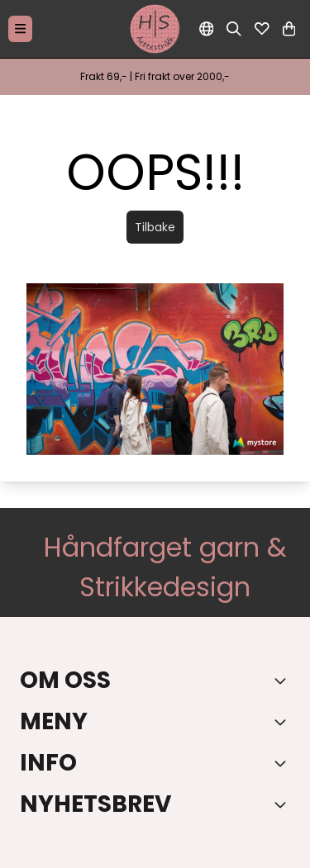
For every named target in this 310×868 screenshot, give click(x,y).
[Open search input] (234, 29)
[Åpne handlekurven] (289, 29)
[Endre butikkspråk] (207, 29)
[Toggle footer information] (284, 681)
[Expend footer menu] (284, 722)
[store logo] (155, 29)
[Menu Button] (20, 28)
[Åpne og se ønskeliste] (262, 29)
